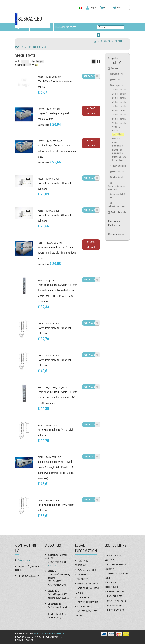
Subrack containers (116, 206)
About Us (52, 565)
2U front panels (119, 94)
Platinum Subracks (118, 166)
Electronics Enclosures (65, 27)
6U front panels (119, 110)
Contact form (24, 560)
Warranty (83, 579)
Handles (116, 139)
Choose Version (91, 111)
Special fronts (37, 47)
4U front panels (119, 102)
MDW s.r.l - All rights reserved (49, 634)
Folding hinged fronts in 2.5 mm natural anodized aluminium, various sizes (57, 151)
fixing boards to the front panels (119, 159)
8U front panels (119, 119)
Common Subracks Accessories (116, 188)
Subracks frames (117, 74)
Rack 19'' (25, 27)
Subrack (34, 27)
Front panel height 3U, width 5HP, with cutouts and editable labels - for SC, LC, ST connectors (57, 397)
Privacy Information (88, 602)
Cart (104, 8)
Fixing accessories (117, 144)
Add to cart (90, 76)
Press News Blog (116, 610)
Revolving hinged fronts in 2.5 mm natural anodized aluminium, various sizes (57, 253)
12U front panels (116, 129)
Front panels (118, 85)
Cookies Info (84, 607)
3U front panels (119, 98)
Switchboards (46, 27)
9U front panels (119, 123)
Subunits (116, 80)
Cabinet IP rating (116, 592)
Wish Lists (120, 8)
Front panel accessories (117, 151)
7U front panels (119, 115)
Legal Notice (84, 597)
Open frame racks (117, 601)
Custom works (23, 35)
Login (91, 8)
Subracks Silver (119, 177)
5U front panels (119, 106)
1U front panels (119, 90)
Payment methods (87, 570)
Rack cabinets (115, 596)
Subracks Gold (118, 172)
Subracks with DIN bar (118, 196)
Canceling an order (88, 584)
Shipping (82, 574)
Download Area (115, 605)
